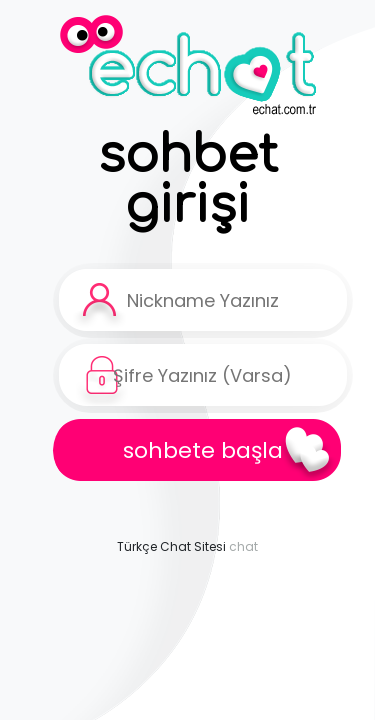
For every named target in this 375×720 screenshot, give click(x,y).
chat (243, 546)
